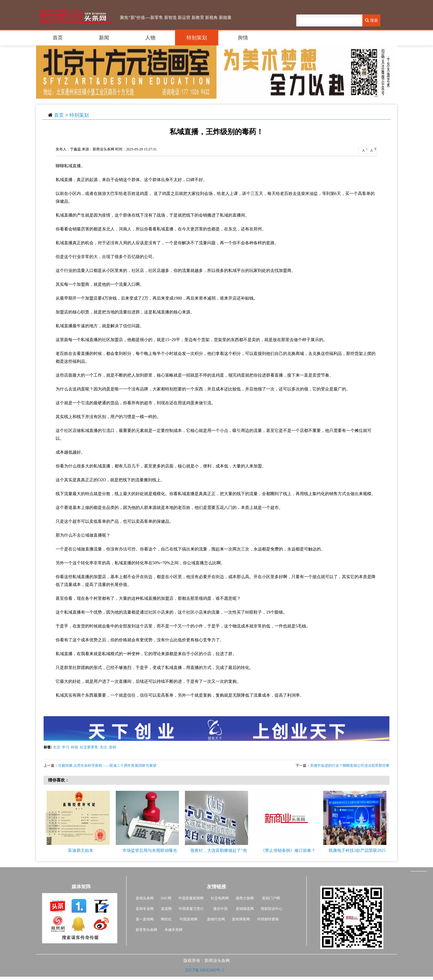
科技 (75, 747)
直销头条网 (145, 898)
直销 (112, 747)
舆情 (243, 38)
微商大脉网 (245, 898)
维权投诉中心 (272, 909)
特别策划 (197, 38)
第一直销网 (145, 919)
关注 (103, 747)
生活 (57, 747)
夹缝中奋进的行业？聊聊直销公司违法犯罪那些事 (350, 766)
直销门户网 (271, 898)
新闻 (104, 38)
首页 (58, 38)
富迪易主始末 (81, 851)
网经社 (166, 919)
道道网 (166, 909)
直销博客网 (241, 919)
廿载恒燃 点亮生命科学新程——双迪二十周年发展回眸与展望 (107, 766)
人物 (150, 38)
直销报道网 (245, 909)
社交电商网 (220, 898)
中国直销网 (188, 919)
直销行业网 (216, 919)
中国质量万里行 (191, 909)
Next (383, 823)
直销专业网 (145, 909)
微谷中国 (220, 909)
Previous (51, 823)
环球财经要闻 (268, 919)
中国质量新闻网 (191, 898)
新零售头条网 (146, 930)
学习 (66, 747)
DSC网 (166, 898)
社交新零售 (89, 747)
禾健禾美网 (174, 930)
